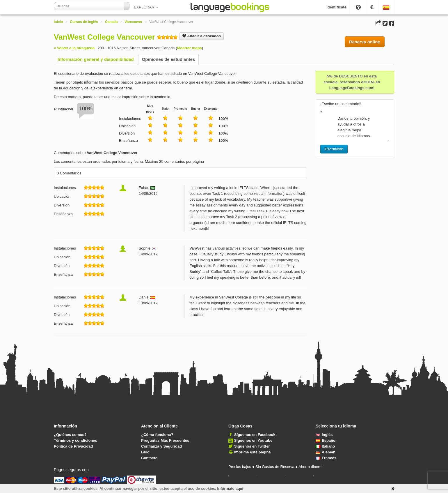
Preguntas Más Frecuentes (165, 440)
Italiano (325, 446)
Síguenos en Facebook (255, 435)
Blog (145, 452)
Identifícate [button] (336, 7)
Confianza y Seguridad (161, 446)
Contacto (149, 458)
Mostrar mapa (190, 48)
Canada (111, 22)
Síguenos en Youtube (253, 440)
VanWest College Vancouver (104, 37)
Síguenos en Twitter (252, 446)
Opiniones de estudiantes (169, 59)
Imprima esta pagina (253, 452)
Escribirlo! (334, 149)
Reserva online (365, 42)
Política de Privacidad (73, 446)
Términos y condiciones (75, 440)
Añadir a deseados (202, 36)
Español (326, 440)
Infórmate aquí (230, 488)
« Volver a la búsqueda (74, 48)
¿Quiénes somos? (70, 435)
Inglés (324, 435)
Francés (326, 458)
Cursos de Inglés (84, 22)
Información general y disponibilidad (96, 59)
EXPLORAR (146, 7)
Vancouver (133, 22)
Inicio (58, 22)
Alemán (326, 452)
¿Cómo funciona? (157, 435)
